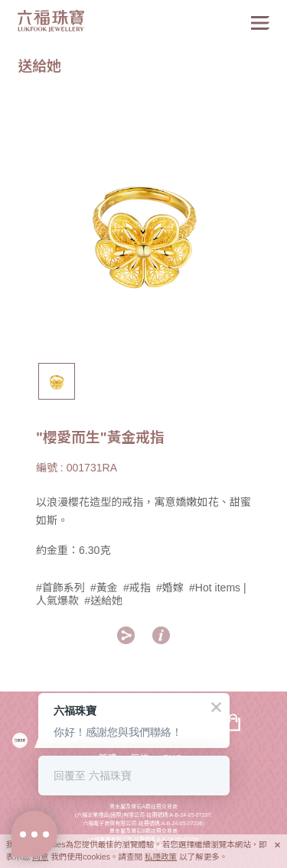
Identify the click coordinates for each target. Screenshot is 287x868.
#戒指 (137, 588)
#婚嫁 (170, 588)
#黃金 (104, 588)
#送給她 (103, 601)
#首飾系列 (60, 588)
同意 (40, 857)
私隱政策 (161, 857)
